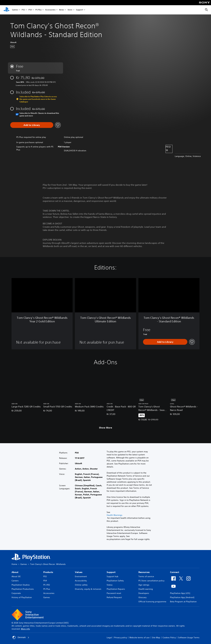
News (61, 10)
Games (15, 10)
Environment (81, 576)
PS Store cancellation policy (151, 581)
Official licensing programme (152, 602)
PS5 (23, 10)
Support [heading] (111, 572)
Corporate (16, 593)
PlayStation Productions (23, 589)
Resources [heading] (144, 572)
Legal (109, 638)
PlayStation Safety (115, 581)
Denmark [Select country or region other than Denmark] (21, 638)
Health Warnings (115, 515)
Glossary (142, 597)
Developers (144, 593)
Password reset (114, 593)
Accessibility (81, 581)
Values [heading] (79, 572)
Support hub (112, 576)
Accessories (50, 10)
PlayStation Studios (21, 585)
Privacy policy (121, 638)
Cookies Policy (169, 638)
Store (70, 10)
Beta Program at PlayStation (183, 602)
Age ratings (144, 585)
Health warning (146, 589)
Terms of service (146, 576)
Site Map (156, 638)
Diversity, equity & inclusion (88, 589)
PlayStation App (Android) (182, 597)
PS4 (30, 10)
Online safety (81, 585)
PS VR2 (47, 585)
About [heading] (15, 572)
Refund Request (114, 597)
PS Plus (38, 10)
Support (79, 10)
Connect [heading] (175, 572)
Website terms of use (139, 638)
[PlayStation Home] (6, 10)
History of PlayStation (22, 597)
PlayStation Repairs (116, 589)
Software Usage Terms (189, 638)
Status (110, 585)
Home (14, 564)
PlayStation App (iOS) (180, 593)
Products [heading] (48, 572)
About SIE (16, 576)
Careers (15, 581)
